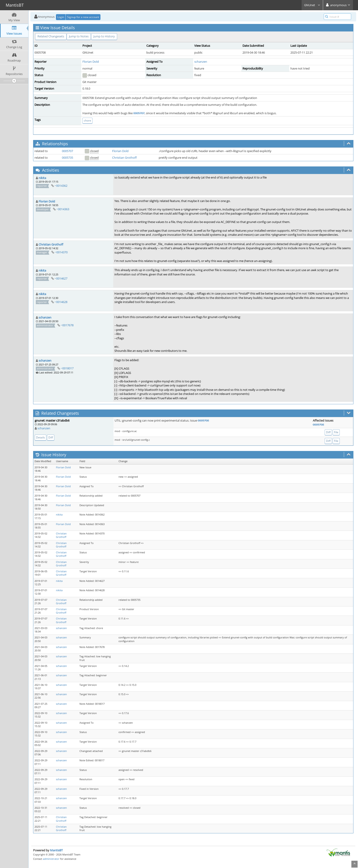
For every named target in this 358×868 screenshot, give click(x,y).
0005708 (203, 420)
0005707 (139, 113)
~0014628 (61, 302)
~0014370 (61, 252)
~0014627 (61, 278)
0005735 (67, 158)
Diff (51, 437)
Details (41, 437)
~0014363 (63, 209)
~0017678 (67, 325)
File (336, 432)
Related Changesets (51, 36)
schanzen (201, 62)
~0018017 (67, 368)
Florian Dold (91, 62)
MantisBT (56, 850)
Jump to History (104, 36)
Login (61, 17)
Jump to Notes (79, 36)
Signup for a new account (83, 17)
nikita (42, 178)
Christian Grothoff (124, 158)
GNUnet (312, 5)
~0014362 (61, 186)
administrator (51, 859)
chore (87, 120)
